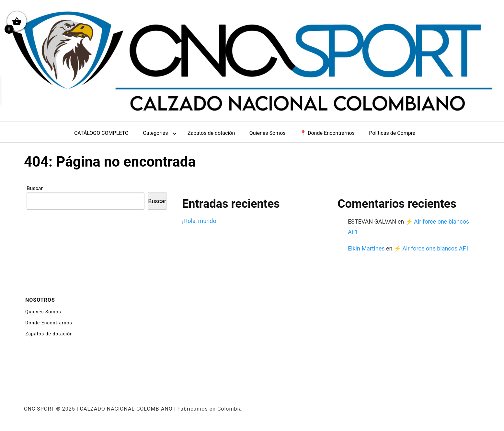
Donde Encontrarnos (49, 323)
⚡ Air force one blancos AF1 (432, 248)
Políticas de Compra (392, 133)
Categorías (155, 133)
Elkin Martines (366, 248)
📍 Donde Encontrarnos (327, 133)
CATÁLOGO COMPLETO (101, 133)
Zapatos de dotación (211, 133)
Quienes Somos (268, 133)
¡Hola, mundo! (200, 221)
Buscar (35, 188)
